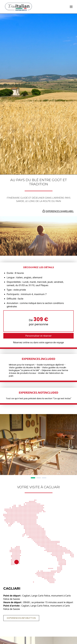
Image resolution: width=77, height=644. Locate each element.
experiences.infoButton (21, 618)
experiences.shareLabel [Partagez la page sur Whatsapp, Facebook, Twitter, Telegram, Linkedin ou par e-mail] (58, 211)
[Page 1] (33, 478)
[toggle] (71, 7)
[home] (18, 7)
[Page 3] (44, 478)
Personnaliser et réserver (38, 336)
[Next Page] (73, 447)
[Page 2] (39, 478)
